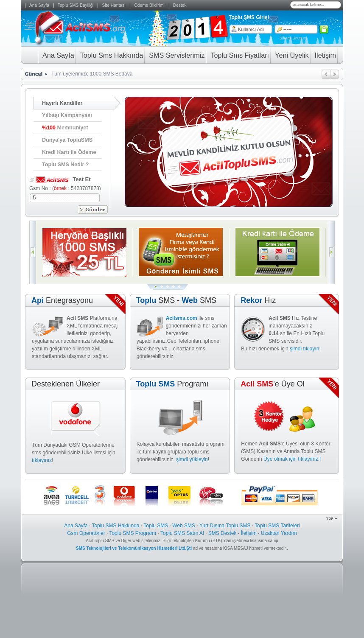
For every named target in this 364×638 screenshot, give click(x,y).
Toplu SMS (156, 526)
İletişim (248, 533)
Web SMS (184, 526)
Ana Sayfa (76, 526)
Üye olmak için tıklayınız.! (292, 459)
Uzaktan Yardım (279, 533)
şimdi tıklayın (304, 349)
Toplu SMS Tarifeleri (277, 526)
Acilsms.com (182, 318)
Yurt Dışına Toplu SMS (225, 526)
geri (326, 74)
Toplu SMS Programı (133, 533)
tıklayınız (42, 460)
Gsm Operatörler (86, 533)
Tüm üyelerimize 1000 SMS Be (86, 74)
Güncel (33, 74)
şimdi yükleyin (192, 459)
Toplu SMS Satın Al (182, 533)
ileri (335, 74)
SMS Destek (223, 533)
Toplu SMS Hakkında (115, 526)
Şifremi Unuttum (293, 38)
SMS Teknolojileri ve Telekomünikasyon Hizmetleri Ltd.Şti (134, 548)
